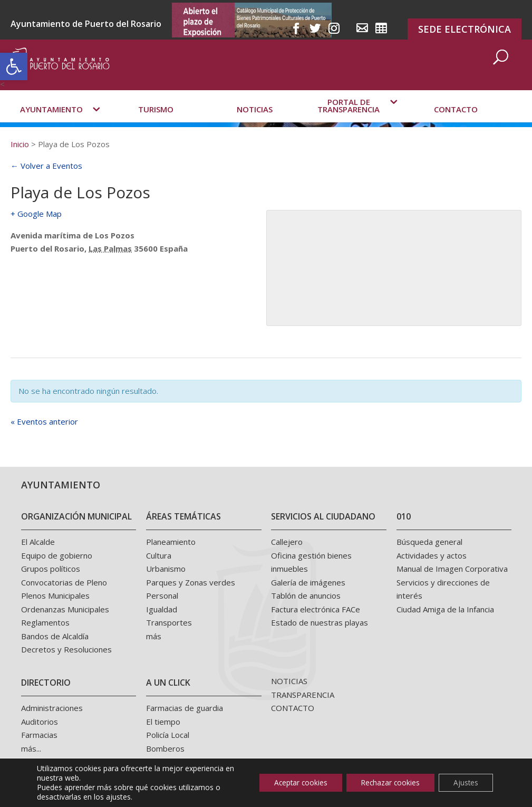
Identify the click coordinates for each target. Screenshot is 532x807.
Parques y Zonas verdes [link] (191, 582)
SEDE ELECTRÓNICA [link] (465, 29)
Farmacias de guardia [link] (185, 708)
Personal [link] (162, 595)
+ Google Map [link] (36, 214)
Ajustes (465, 782)
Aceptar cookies (293, 782)
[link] (14, 66)
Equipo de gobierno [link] (57, 555)
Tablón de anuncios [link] (306, 595)
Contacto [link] (456, 124)
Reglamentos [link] (45, 622)
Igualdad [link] (162, 609)
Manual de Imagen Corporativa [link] (452, 569)
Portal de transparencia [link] (349, 120)
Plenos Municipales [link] (55, 595)
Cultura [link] (159, 555)
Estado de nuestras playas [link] (320, 622)
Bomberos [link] (165, 748)
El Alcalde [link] (38, 542)
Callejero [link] (287, 542)
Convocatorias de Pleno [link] (64, 582)
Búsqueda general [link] (429, 542)
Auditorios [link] (40, 722)
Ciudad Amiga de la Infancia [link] (445, 609)
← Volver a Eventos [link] (46, 166)
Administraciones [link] (52, 708)
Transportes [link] (169, 622)
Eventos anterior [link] (44, 421)
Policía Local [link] (168, 735)
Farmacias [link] (39, 735)
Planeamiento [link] (171, 542)
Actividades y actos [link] (432, 555)
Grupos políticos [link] (51, 569)
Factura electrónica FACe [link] (316, 609)
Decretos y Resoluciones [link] (66, 649)
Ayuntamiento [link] (51, 124)
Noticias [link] (255, 124)
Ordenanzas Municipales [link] (65, 609)
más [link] (154, 636)
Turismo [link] (156, 124)
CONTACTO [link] (293, 708)
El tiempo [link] (163, 722)
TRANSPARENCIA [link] (303, 695)
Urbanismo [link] (166, 569)
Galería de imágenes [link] (308, 582)
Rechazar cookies (386, 782)
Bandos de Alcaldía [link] (55, 636)
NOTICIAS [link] (289, 681)
